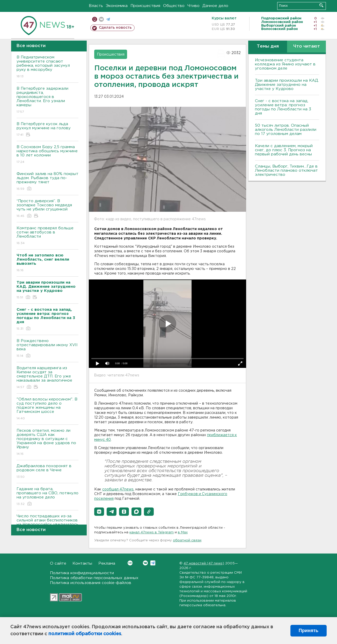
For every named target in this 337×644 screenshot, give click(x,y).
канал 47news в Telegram (152, 532)
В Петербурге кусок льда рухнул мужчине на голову (47, 130)
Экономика (117, 6)
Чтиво (193, 6)
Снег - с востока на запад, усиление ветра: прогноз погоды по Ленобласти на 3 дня (283, 107)
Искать (321, 5)
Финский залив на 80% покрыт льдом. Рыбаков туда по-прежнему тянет (47, 182)
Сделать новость (115, 28)
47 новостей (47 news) (204, 563)
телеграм (108, 19)
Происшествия (145, 6)
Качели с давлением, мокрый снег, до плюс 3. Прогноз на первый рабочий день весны (284, 150)
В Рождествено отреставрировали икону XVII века (47, 349)
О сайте (58, 563)
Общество (174, 6)
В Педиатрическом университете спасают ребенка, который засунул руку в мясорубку (47, 67)
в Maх (183, 532)
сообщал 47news (118, 489)
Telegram (153, 563)
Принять (309, 631)
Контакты (82, 563)
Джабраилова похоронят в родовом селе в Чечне (47, 472)
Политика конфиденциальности (82, 573)
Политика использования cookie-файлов (91, 583)
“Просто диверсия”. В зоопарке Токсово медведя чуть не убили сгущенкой (47, 209)
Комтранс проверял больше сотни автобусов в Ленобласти (47, 236)
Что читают (307, 46)
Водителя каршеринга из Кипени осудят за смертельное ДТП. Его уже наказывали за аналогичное (47, 378)
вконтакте (101, 19)
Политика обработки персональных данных (94, 578)
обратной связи (187, 540)
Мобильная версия (95, 19)
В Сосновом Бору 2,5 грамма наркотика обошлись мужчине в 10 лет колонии (47, 155)
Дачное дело (215, 6)
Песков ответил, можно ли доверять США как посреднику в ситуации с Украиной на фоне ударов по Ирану (47, 442)
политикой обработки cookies (85, 634)
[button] (99, 512)
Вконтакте (130, 563)
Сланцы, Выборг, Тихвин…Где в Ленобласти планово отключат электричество (286, 171)
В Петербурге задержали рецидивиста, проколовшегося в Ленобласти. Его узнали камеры (47, 100)
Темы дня (268, 46)
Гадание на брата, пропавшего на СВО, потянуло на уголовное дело (47, 497)
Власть (96, 6)
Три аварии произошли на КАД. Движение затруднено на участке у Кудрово (287, 85)
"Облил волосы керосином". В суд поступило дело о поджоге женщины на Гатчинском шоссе (47, 409)
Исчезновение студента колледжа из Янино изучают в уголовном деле (285, 64)
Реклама (107, 563)
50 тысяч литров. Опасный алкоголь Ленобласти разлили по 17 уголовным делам (286, 130)
